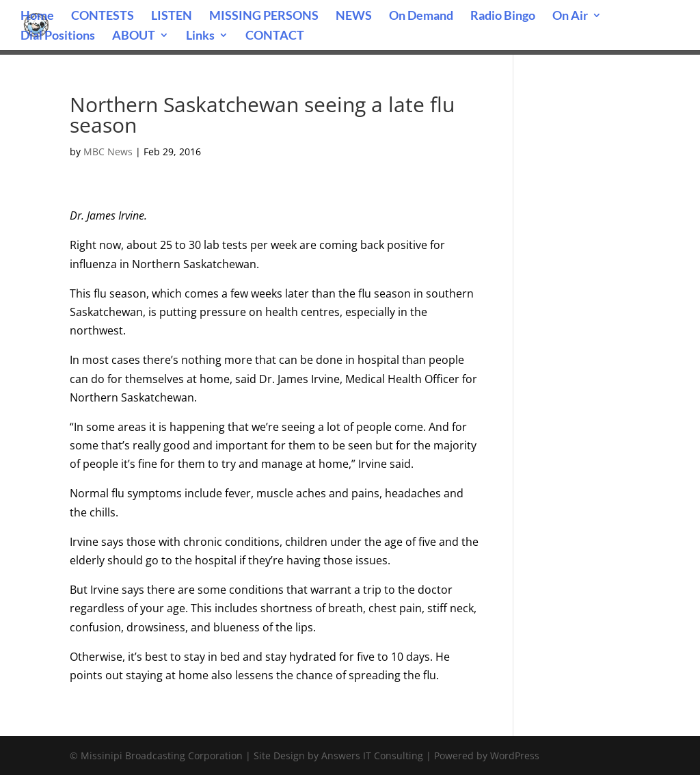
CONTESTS (103, 16)
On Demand (421, 16)
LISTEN (172, 16)
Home (37, 16)
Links (200, 36)
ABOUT (134, 36)
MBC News (108, 152)
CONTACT (275, 36)
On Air (570, 16)
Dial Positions (58, 36)
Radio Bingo (503, 16)
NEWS (354, 16)
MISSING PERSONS (264, 16)
